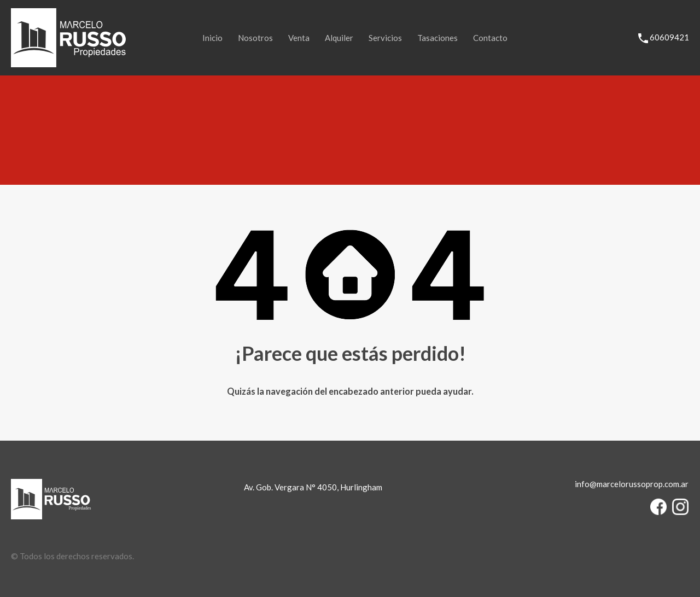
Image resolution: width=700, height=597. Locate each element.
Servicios (385, 38)
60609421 (669, 37)
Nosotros (255, 38)
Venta (299, 38)
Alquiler (339, 38)
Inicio (212, 38)
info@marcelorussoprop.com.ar (632, 484)
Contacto (490, 38)
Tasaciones (437, 38)
